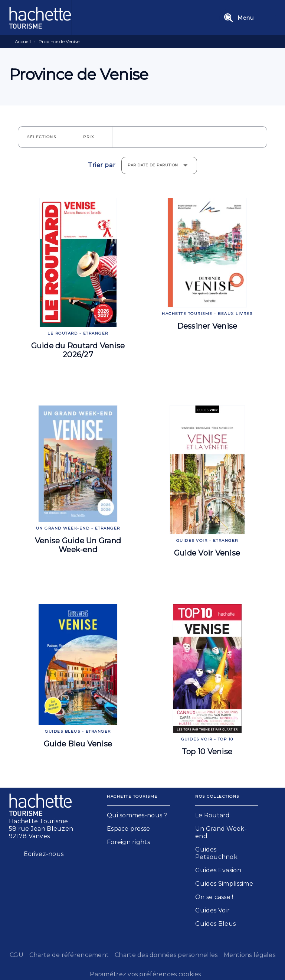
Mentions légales (250, 955)
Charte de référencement (69, 955)
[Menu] (248, 18)
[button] (46, 137)
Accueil (23, 41)
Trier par (102, 165)
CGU (17, 955)
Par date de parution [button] (153, 165)
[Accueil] (40, 18)
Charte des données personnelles (166, 955)
